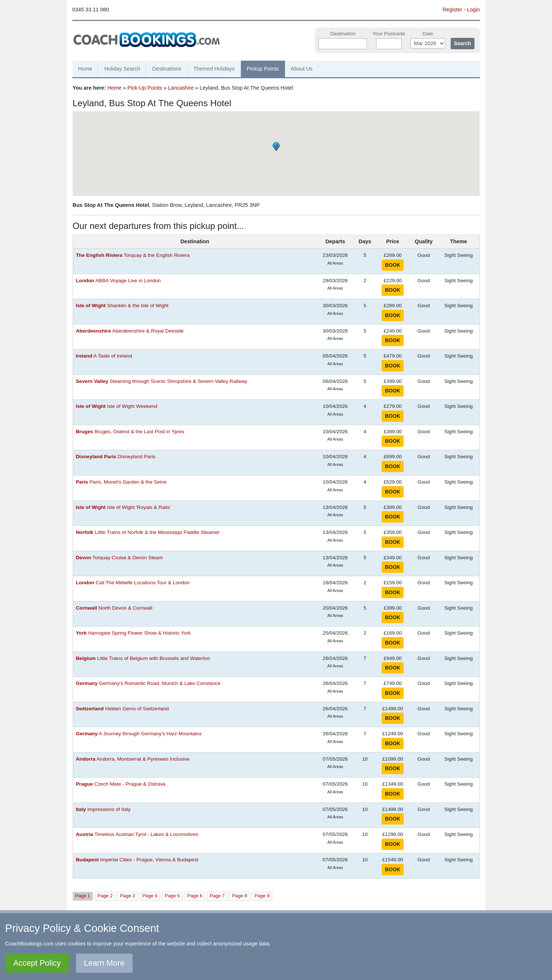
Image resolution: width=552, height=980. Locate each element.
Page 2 (105, 896)
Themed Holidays (214, 69)
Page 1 (83, 896)
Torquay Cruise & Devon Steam (120, 558)
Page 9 (262, 896)
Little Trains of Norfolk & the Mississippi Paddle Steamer (148, 532)
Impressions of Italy (103, 809)
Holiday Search (122, 69)
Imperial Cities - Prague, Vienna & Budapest (137, 860)
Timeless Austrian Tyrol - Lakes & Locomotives (137, 834)
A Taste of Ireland (104, 356)
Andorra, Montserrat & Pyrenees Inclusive (133, 759)
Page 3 (128, 896)
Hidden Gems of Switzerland (122, 709)
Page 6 (195, 896)
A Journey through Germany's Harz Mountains (139, 734)
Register (452, 10)
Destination (343, 34)
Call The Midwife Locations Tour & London (133, 583)
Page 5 (172, 896)
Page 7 (217, 896)
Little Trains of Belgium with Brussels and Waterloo (143, 658)
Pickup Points (263, 69)
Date (428, 34)
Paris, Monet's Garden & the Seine (121, 482)
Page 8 (240, 896)
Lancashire (181, 88)
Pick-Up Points (145, 88)
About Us (302, 69)
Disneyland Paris (116, 457)
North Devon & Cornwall (114, 608)
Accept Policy (37, 963)
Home (85, 69)
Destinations (167, 69)
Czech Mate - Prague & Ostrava (121, 784)
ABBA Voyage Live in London (118, 281)
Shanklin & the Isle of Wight (122, 306)
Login (473, 10)
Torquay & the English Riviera (133, 255)
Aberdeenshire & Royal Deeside (130, 331)
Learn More (104, 963)
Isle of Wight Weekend (117, 406)
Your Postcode (389, 34)
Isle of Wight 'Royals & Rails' (123, 507)
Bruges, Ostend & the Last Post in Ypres (130, 432)
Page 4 (150, 896)
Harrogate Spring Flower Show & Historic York (134, 633)
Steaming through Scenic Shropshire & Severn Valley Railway (162, 381)
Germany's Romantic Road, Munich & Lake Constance (148, 683)
